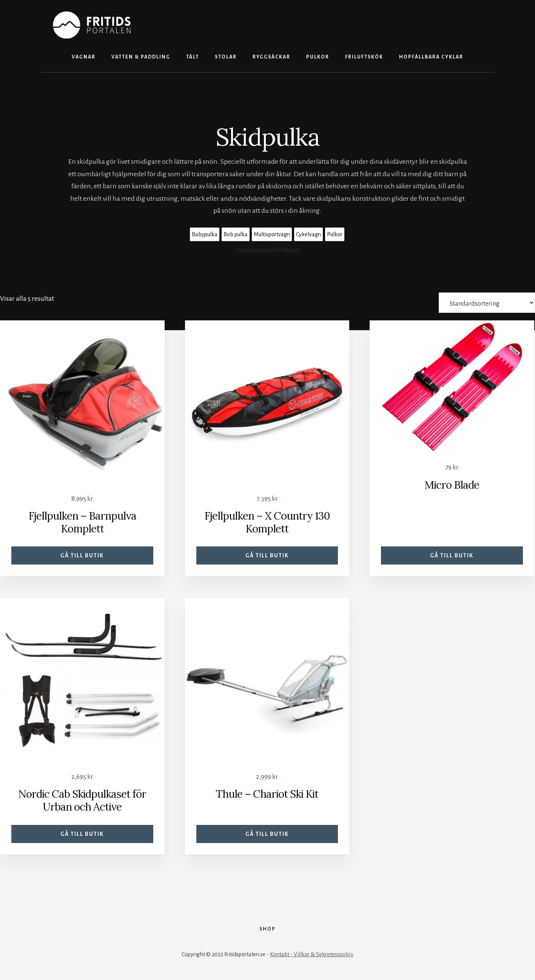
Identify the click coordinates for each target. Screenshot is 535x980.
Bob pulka (236, 234)
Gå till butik (82, 555)
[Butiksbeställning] (487, 303)
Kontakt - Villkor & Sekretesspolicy (312, 954)
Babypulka (205, 234)
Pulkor (335, 234)
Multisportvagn (272, 234)
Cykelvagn (308, 234)
